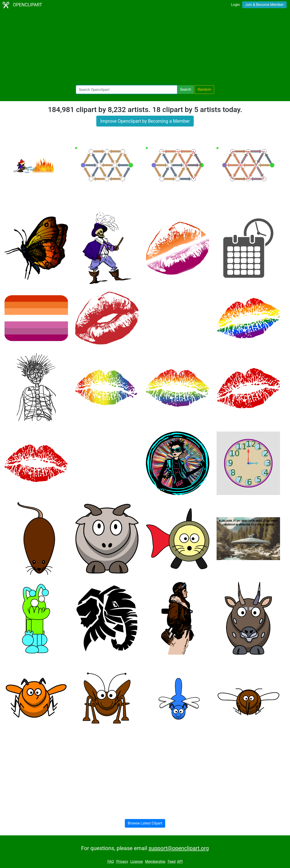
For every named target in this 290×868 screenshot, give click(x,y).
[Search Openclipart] (127, 90)
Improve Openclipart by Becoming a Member (145, 121)
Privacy (122, 862)
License (137, 862)
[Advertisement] (145, 48)
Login (235, 5)
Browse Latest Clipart (145, 823)
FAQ (111, 862)
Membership (155, 862)
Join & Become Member (264, 5)
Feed (172, 862)
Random (204, 89)
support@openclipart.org (179, 848)
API (180, 862)
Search (185, 89)
